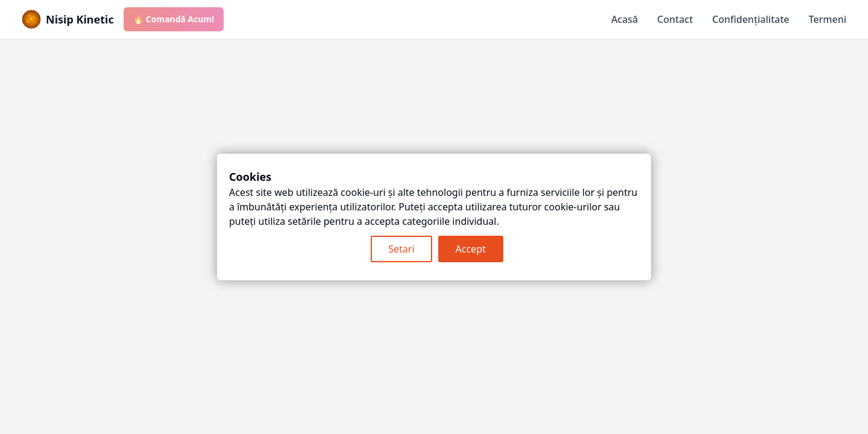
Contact (675, 19)
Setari (401, 249)
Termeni (827, 19)
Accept (471, 249)
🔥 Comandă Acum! (174, 19)
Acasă (624, 19)
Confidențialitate (751, 19)
